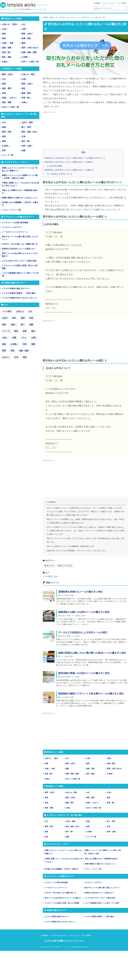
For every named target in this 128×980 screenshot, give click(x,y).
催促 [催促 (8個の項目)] (33, 331)
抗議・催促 (111, 763)
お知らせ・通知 (71, 792)
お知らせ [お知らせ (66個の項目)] (20, 311)
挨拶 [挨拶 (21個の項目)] (4, 325)
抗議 (67, 837)
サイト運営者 (122, 3)
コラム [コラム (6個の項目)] (24, 338)
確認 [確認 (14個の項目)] (31, 325)
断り (72, 656)
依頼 (72, 595)
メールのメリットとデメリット (56, 888)
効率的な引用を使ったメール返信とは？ (99, 893)
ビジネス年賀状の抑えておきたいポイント (60, 922)
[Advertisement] (81, 130)
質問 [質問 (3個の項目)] (4, 351)
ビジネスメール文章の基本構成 (56, 882)
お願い (84, 616)
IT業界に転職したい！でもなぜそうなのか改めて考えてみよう (64, 860)
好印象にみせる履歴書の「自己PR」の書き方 (61, 869)
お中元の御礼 (55, 166)
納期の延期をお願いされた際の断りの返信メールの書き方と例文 (92, 653)
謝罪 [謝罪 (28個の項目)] (23, 318)
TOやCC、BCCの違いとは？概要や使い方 (60, 893)
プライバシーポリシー (109, 3)
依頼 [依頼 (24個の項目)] (31, 318)
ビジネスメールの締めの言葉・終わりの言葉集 (62, 903)
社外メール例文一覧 (73, 779)
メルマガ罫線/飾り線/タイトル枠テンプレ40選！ (102, 903)
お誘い (109, 758)
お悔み (47, 779)
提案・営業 (90, 769)
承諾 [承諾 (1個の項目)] (25, 357)
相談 (88, 763)
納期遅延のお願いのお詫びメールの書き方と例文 (84, 612)
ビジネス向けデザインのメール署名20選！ (100, 898)
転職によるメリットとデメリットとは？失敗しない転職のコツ (64, 852)
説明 (46, 837)
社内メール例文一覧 (94, 808)
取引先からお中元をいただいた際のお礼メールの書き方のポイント (75, 158)
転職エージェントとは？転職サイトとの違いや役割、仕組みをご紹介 (103, 852)
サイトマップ (74, 935)
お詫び (63, 616)
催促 (109, 798)
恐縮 (88, 821)
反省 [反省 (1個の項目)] (16, 357)
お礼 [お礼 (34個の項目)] (30, 311)
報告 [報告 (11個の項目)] (16, 331)
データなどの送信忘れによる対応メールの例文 (83, 632)
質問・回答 (49, 826)
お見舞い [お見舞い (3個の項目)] (14, 344)
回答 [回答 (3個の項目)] (25, 344)
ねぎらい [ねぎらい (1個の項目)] (6, 357)
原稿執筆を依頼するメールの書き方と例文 (80, 592)
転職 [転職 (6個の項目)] (14, 338)
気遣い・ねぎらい (93, 803)
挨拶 (46, 763)
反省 (109, 826)
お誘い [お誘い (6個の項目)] (34, 338)
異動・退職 (49, 808)
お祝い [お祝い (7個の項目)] (5, 338)
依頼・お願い (112, 832)
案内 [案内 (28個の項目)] (14, 318)
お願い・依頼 (50, 769)
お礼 (56, 576)
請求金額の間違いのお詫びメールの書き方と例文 (84, 673)
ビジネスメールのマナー (94, 882)
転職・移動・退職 (72, 774)
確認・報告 (70, 803)
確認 (67, 769)
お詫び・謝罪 (70, 821)
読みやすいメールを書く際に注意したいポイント (103, 888)
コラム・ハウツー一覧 (93, 869)
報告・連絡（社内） (73, 826)
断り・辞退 (111, 821)
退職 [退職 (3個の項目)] (33, 344)
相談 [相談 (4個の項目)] (4, 344)
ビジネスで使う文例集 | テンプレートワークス (64, 941)
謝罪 (69, 616)
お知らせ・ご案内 (51, 758)
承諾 (88, 826)
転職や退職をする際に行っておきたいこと (100, 864)
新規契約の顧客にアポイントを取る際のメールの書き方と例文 (91, 694)
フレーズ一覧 (91, 837)
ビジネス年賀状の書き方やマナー (57, 917)
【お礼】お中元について (60, 174)
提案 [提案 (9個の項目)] (25, 331)
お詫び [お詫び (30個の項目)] (5, 318)
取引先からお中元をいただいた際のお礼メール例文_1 (69, 162)
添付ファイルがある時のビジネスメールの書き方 (63, 898)
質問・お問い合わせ (114, 769)
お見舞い (110, 774)
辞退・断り (49, 774)
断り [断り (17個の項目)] (23, 325)
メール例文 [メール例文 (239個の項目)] (7, 311)
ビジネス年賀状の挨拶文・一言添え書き (99, 917)
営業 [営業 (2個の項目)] (12, 351)
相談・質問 (90, 798)
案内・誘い (70, 832)
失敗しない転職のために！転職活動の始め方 (101, 859)
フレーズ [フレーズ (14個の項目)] (6, 331)
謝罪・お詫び (70, 763)
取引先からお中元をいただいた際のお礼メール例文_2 (69, 170)
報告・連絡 (90, 774)
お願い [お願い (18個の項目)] (13, 325)
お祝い (89, 758)
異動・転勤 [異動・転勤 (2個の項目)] (24, 351)
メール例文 (48, 576)
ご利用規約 (97, 3)
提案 (72, 697)
